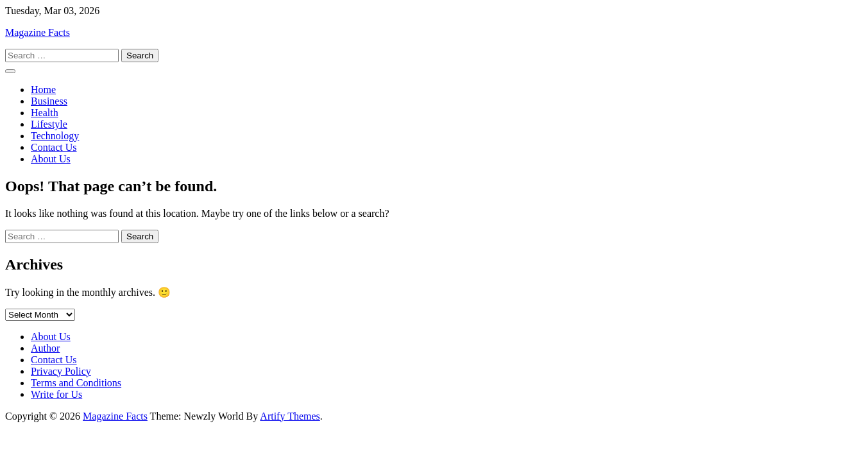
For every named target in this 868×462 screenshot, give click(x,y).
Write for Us (56, 394)
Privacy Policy (61, 371)
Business (49, 101)
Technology (55, 136)
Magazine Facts (38, 32)
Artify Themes (290, 416)
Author (45, 348)
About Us (51, 159)
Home (43, 90)
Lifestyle (49, 124)
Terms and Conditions (76, 383)
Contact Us (54, 147)
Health (45, 113)
